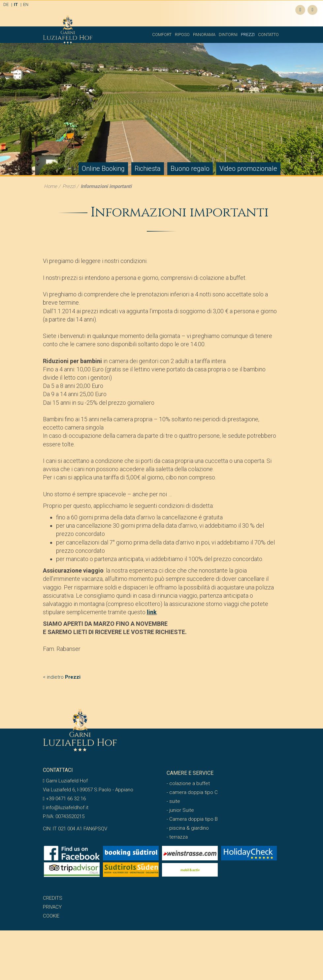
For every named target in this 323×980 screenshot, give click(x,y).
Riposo (182, 35)
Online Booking (103, 169)
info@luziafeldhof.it (66, 808)
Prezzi (248, 35)
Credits (53, 898)
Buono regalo (190, 169)
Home (50, 186)
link (152, 612)
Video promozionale (248, 169)
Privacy (52, 907)
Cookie (51, 916)
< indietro (62, 677)
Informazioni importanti (106, 186)
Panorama (204, 35)
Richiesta (148, 169)
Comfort (162, 35)
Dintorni (228, 35)
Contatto (268, 35)
